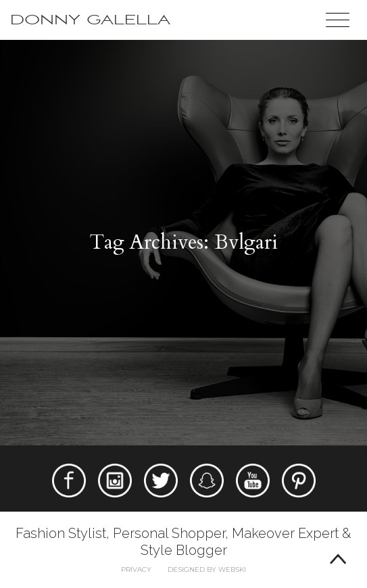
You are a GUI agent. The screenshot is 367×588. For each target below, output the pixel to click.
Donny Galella (90, 20)
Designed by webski (207, 569)
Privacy (136, 569)
